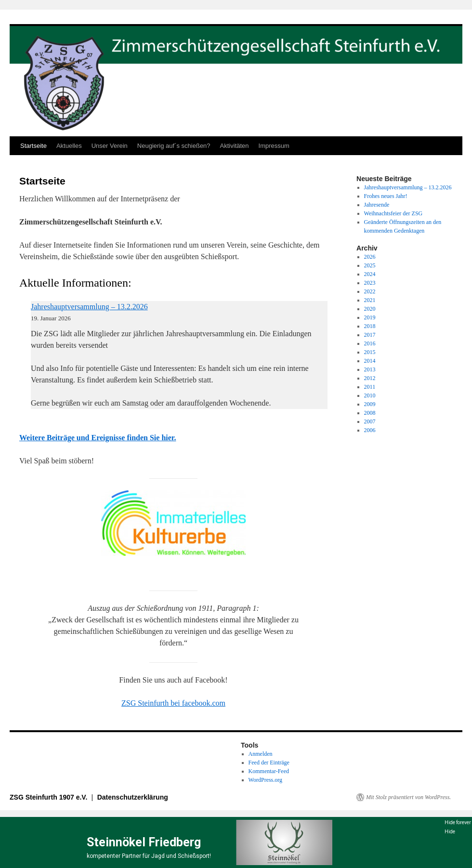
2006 (370, 430)
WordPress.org (265, 780)
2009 (370, 404)
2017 (370, 335)
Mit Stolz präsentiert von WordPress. (408, 797)
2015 (370, 352)
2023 (370, 283)
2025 (370, 265)
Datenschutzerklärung (133, 797)
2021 (370, 300)
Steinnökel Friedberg (144, 842)
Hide (450, 832)
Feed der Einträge (269, 763)
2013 (370, 369)
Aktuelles (69, 146)
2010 (370, 395)
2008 (370, 413)
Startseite (33, 146)
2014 (370, 361)
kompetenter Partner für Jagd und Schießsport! (149, 856)
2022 (370, 291)
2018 (370, 326)
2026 (370, 257)
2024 (370, 274)
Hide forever (458, 822)
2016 (370, 343)
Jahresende (377, 205)
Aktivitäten (235, 146)
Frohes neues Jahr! (386, 196)
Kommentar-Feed (269, 771)
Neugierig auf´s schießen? (174, 146)
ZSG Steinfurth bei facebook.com (173, 703)
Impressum (274, 146)
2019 (370, 317)
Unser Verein (110, 146)
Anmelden (261, 754)
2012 (370, 378)
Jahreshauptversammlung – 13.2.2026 (89, 307)
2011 (370, 387)
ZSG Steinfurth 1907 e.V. (49, 797)
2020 (370, 309)
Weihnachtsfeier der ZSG (393, 213)
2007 (370, 421)
